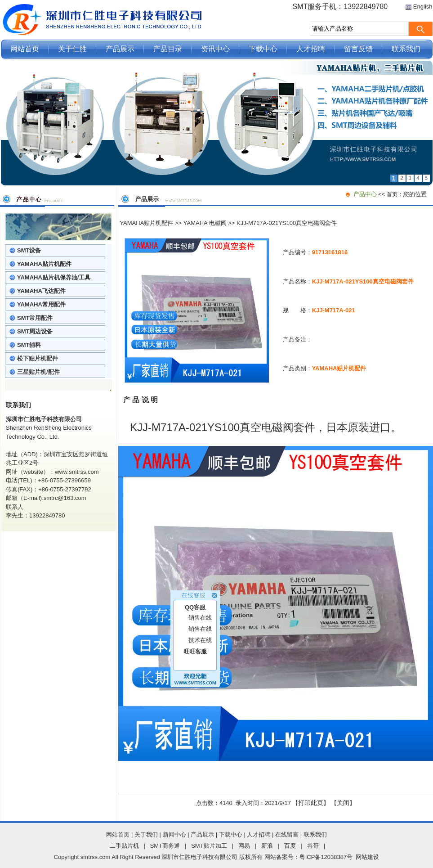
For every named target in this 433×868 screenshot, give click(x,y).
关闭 (343, 803)
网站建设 (367, 857)
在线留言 (287, 834)
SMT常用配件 (35, 318)
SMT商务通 (165, 846)
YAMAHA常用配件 (41, 304)
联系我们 (406, 49)
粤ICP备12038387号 (326, 857)
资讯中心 (215, 49)
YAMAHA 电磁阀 (205, 223)
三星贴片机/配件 (38, 372)
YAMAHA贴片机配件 (44, 264)
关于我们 (146, 834)
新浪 (267, 846)
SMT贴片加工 (209, 846)
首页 (392, 194)
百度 (290, 846)
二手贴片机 (124, 846)
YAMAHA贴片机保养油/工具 (54, 277)
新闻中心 (174, 834)
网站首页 (25, 49)
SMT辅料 (29, 345)
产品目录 (168, 49)
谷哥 (313, 846)
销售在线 (200, 613)
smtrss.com (95, 857)
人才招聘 (311, 49)
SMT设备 (29, 250)
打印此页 (311, 803)
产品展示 (120, 49)
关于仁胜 (72, 49)
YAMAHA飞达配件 (41, 291)
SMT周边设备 (35, 331)
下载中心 (263, 49)
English (423, 7)
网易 (244, 846)
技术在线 (200, 635)
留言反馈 (358, 49)
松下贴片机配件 (38, 358)
